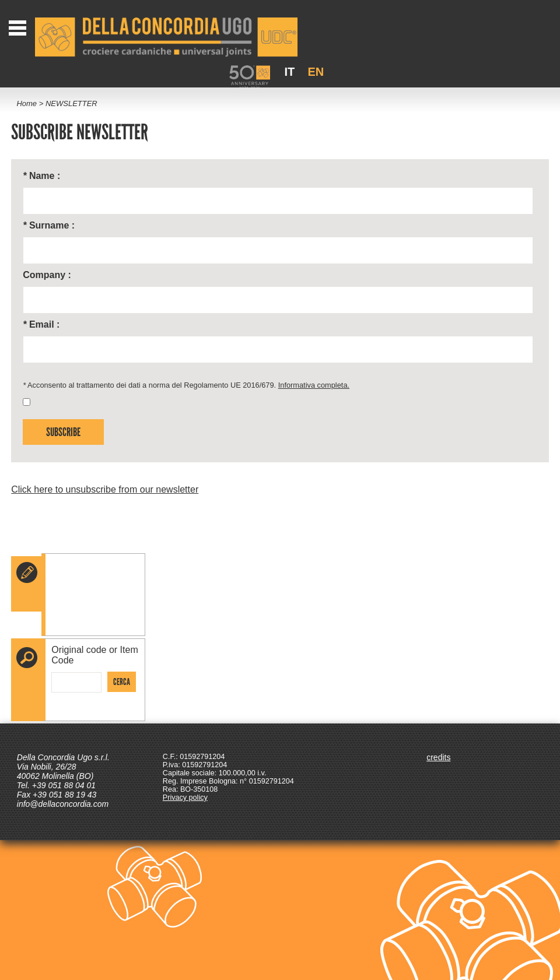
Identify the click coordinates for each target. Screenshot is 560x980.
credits (438, 757)
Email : (41, 324)
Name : (41, 176)
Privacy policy (185, 798)
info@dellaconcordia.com (63, 804)
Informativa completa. (314, 385)
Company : (47, 275)
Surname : (49, 225)
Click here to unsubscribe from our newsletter (105, 489)
